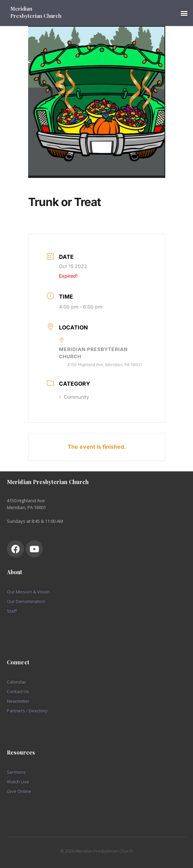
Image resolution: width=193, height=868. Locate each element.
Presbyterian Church (36, 16)
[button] (184, 13)
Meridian (22, 9)
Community (74, 397)
